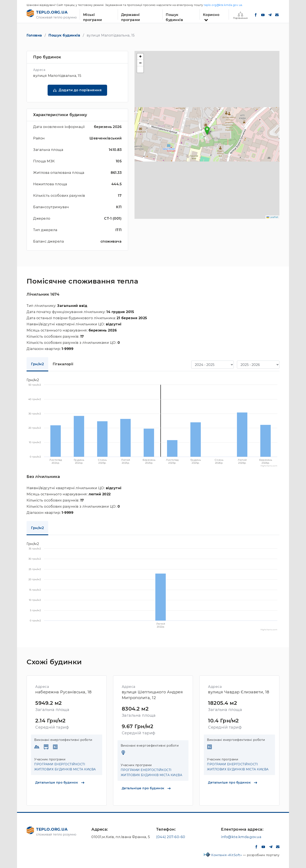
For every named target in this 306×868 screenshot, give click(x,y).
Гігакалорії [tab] (63, 364)
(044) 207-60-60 (171, 837)
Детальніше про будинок (60, 782)
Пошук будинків (174, 16)
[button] (207, 131)
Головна (34, 35)
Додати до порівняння (80, 90)
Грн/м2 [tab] (37, 364)
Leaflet (272, 217)
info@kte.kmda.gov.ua (241, 837)
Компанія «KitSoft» (227, 855)
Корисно (211, 15)
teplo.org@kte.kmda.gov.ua (223, 5)
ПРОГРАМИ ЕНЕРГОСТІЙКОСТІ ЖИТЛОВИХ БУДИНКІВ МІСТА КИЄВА (65, 767)
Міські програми (93, 16)
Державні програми (131, 16)
